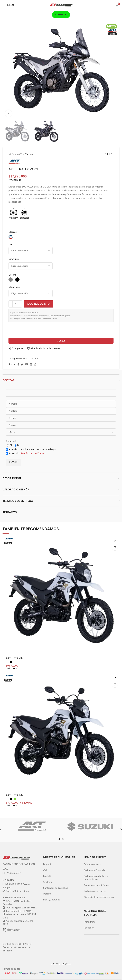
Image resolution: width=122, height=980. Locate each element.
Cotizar (61, 341)
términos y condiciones (33, 453)
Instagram (89, 922)
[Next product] (112, 154)
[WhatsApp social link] (35, 364)
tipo (11, 244)
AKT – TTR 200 (15, 658)
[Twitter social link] (22, 364)
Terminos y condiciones (96, 885)
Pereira (47, 894)
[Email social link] (27, 364)
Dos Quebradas (52, 900)
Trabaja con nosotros (95, 891)
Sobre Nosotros (92, 864)
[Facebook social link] (18, 364)
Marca (12, 232)
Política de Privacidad (95, 870)
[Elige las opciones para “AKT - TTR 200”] (115, 542)
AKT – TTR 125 (14, 795)
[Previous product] (105, 154)
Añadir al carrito (38, 304)
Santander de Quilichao (56, 888)
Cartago (48, 882)
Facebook (89, 928)
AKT (20, 154)
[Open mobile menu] (8, 5)
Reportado (12, 441)
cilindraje (14, 287)
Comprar (61, 14)
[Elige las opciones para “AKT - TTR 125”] (115, 679)
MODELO (14, 259)
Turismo (29, 154)
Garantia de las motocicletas (99, 897)
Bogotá (47, 864)
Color (12, 275)
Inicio (11, 154)
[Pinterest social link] (31, 364)
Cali (45, 870)
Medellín (48, 876)
